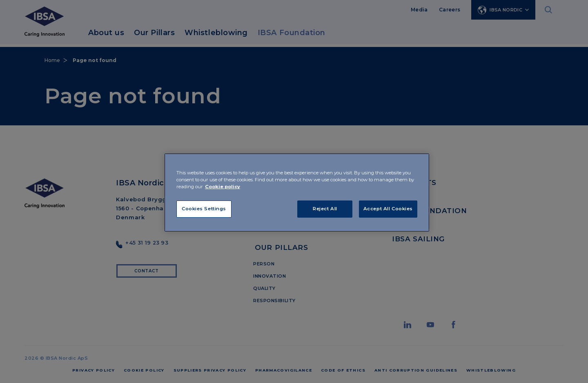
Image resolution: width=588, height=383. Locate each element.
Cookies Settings (204, 209)
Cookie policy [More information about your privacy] (223, 187)
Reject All (325, 209)
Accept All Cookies (388, 209)
